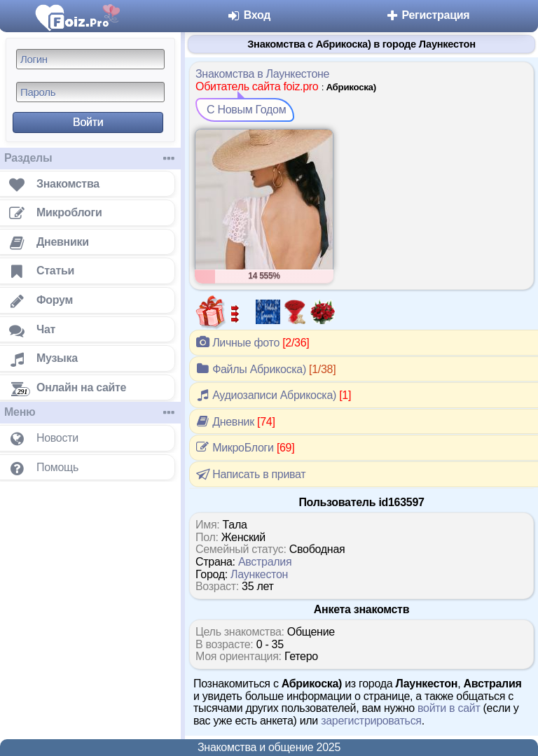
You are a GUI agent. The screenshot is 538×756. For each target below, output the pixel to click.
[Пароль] (90, 92)
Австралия (265, 562)
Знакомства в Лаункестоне (262, 74)
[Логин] (90, 59)
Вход (249, 15)
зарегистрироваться (371, 721)
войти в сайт (449, 708)
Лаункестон (259, 574)
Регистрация (427, 15)
